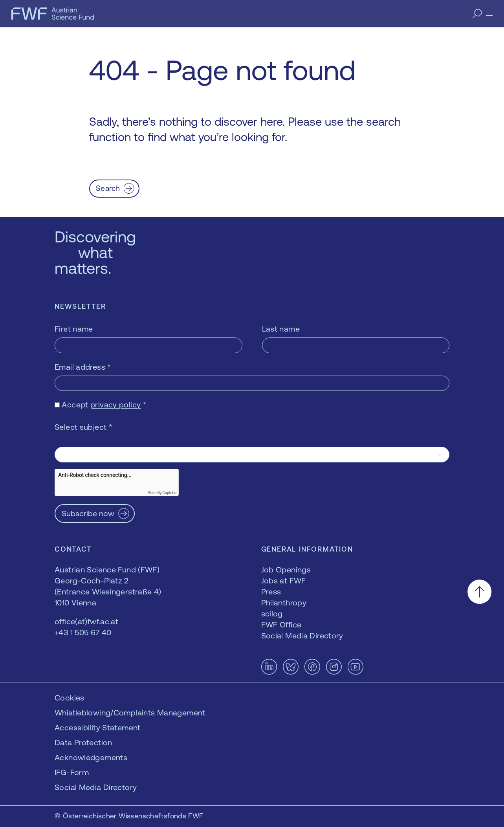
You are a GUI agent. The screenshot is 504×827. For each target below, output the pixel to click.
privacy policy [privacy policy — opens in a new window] (115, 404)
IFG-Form (72, 772)
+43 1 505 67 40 (83, 632)
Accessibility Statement (98, 727)
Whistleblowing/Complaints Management (130, 712)
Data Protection (83, 742)
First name (74, 329)
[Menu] (489, 14)
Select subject (83, 427)
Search (108, 188)
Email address (83, 367)
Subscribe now (88, 513)
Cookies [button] (70, 698)
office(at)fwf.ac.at (86, 621)
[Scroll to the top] (479, 592)
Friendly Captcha (162, 493)
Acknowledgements (91, 757)
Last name (281, 329)
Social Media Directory (96, 787)
